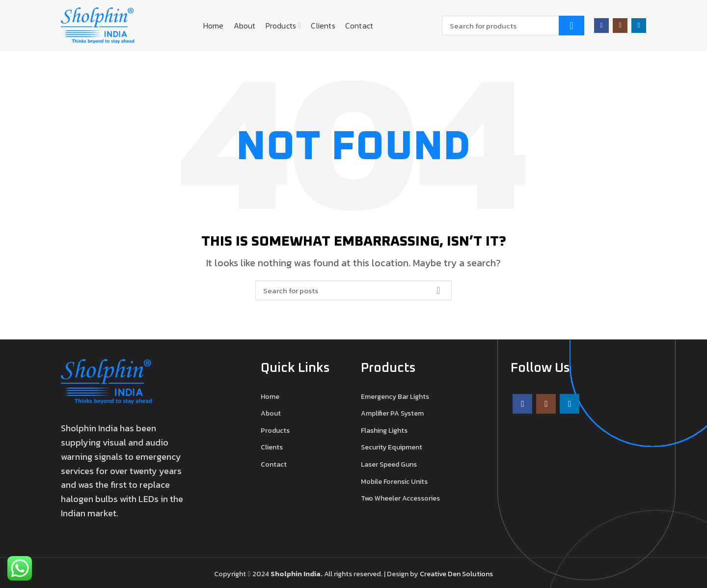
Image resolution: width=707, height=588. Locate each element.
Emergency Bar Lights (395, 397)
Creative (434, 574)
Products (275, 431)
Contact (274, 465)
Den (455, 574)
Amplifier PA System (392, 414)
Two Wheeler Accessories (400, 499)
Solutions (477, 574)
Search (571, 26)
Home (270, 397)
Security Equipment (392, 448)
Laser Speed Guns (389, 465)
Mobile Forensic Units (394, 482)
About (271, 414)
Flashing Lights (384, 431)
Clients (272, 448)
